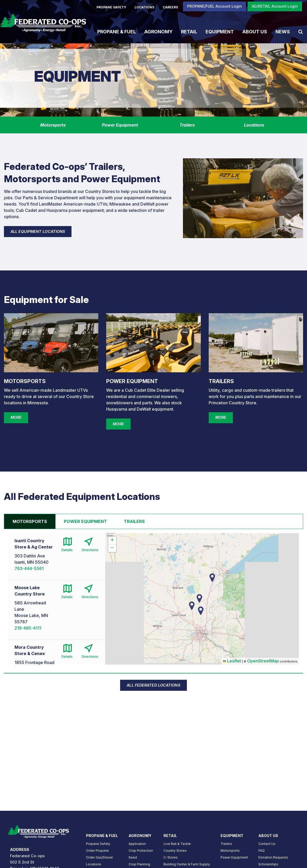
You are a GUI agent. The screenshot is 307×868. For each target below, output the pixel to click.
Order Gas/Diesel (99, 857)
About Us (255, 31)
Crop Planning (139, 864)
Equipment (220, 31)
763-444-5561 (29, 568)
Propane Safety (98, 844)
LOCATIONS (144, 7)
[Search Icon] (301, 32)
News (283, 31)
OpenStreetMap (263, 661)
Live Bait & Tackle (177, 844)
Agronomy (158, 31)
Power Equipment (234, 857)
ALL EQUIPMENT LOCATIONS (38, 231)
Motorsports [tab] (30, 521)
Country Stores (175, 851)
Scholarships (268, 864)
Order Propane (97, 851)
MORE (16, 417)
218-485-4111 (28, 628)
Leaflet (232, 661)
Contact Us (267, 844)
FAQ (262, 851)
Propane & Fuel (117, 31)
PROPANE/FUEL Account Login (214, 6)
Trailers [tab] (134, 521)
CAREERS (170, 7)
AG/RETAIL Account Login (275, 6)
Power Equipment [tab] (85, 521)
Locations (94, 864)
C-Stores (171, 857)
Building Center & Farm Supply (187, 864)
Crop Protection (141, 851)
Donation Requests (273, 857)
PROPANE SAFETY (111, 7)
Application (137, 844)
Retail (189, 31)
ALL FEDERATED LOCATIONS (153, 685)
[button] (201, 611)
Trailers (226, 844)
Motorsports (230, 851)
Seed (133, 857)
